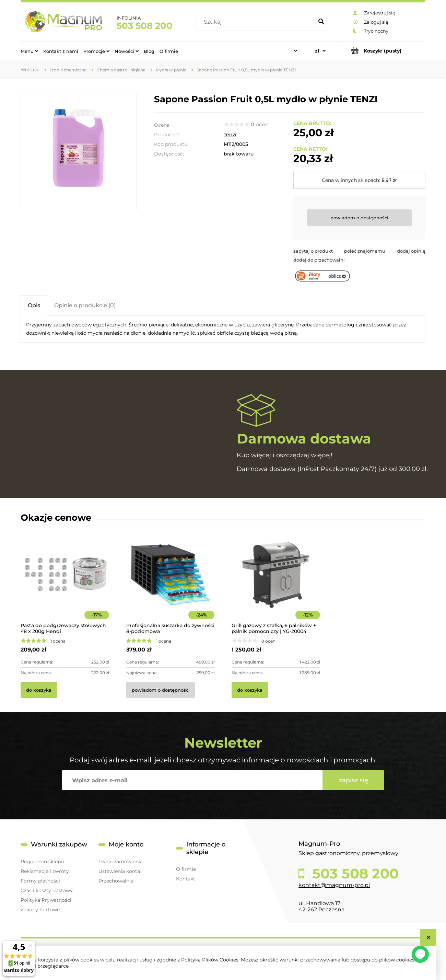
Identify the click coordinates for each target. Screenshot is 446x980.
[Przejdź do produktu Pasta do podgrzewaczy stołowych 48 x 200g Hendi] (65, 584)
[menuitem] (29, 51)
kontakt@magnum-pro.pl (334, 885)
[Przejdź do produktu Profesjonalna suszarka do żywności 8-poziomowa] (171, 584)
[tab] (34, 305)
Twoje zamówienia (121, 862)
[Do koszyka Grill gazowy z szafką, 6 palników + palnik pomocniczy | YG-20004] (250, 690)
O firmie (186, 869)
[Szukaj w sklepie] (256, 22)
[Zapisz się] (353, 780)
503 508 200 (145, 26)
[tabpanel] (223, 329)
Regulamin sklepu (42, 862)
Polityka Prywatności (46, 900)
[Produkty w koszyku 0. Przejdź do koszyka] (383, 51)
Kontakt (186, 879)
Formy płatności (40, 881)
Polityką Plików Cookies (210, 960)
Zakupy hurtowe (40, 910)
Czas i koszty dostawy (47, 890)
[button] (313, 251)
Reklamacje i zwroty (45, 871)
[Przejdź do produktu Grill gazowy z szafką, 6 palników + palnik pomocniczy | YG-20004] (276, 584)
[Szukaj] (321, 22)
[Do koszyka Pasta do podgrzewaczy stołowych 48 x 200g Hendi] (39, 690)
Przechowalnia (116, 881)
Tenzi (230, 135)
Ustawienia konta (119, 871)
